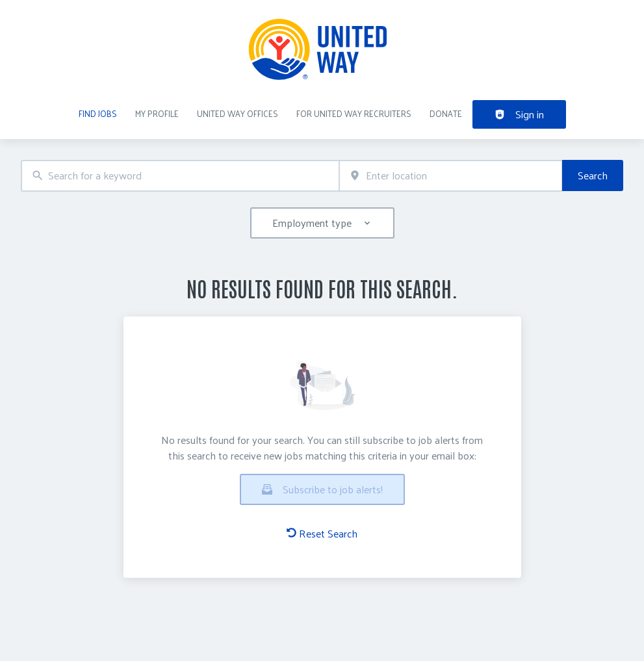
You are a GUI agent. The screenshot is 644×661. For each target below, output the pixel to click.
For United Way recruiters (354, 113)
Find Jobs (98, 113)
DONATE (446, 113)
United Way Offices (238, 113)
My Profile (157, 113)
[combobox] (180, 176)
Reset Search (322, 534)
